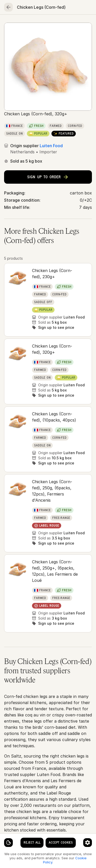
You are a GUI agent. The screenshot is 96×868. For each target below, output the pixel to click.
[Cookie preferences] (88, 843)
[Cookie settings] (8, 843)
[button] (48, 300)
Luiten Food (51, 146)
